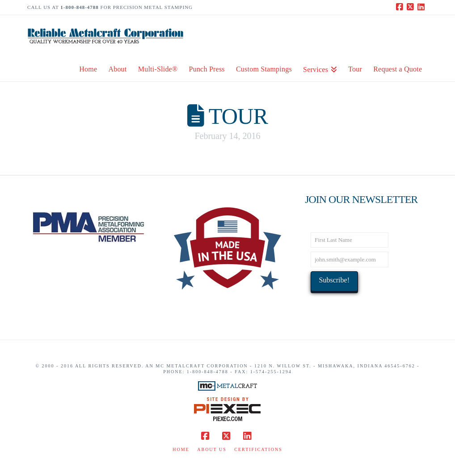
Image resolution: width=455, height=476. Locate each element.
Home (181, 449)
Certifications (258, 449)
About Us (212, 449)
